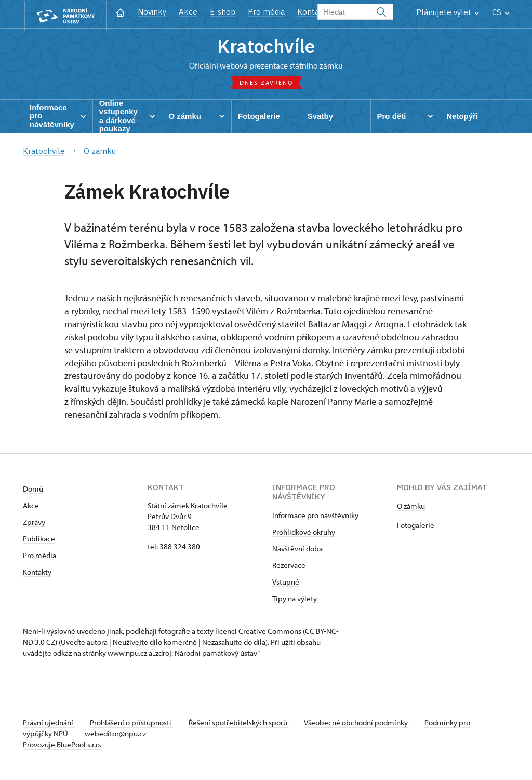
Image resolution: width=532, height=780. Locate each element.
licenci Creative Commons (258, 632)
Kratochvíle (266, 47)
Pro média (266, 12)
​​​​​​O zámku (411, 507)
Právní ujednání (49, 724)
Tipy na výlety (295, 599)
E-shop (223, 12)
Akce (188, 12)
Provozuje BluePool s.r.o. (62, 745)
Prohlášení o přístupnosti (133, 724)
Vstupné (286, 583)
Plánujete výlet (448, 12)
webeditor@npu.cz (117, 735)
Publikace (39, 540)
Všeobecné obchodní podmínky (361, 724)
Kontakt (312, 12)
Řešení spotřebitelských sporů (241, 724)
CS (501, 12)
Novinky (152, 12)
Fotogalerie (416, 526)
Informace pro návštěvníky (315, 516)
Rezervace (289, 566)
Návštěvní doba (297, 550)
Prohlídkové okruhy (304, 533)
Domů (33, 490)
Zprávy (34, 523)
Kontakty (37, 573)
